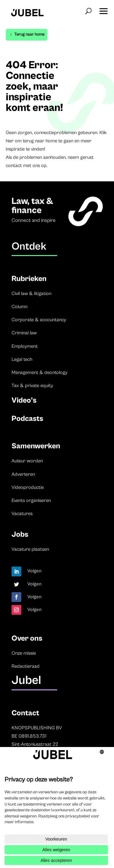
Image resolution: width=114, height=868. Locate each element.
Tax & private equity (32, 386)
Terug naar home (29, 34)
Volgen (35, 571)
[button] (103, 9)
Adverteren (23, 474)
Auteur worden (27, 461)
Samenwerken (36, 446)
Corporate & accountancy (39, 320)
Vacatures (22, 514)
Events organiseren (31, 500)
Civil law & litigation (31, 293)
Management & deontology (40, 372)
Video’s (24, 400)
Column (19, 307)
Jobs (20, 534)
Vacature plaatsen (30, 549)
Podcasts (27, 419)
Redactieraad (26, 666)
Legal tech (22, 359)
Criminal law (24, 333)
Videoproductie (28, 487)
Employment (25, 346)
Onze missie (24, 653)
